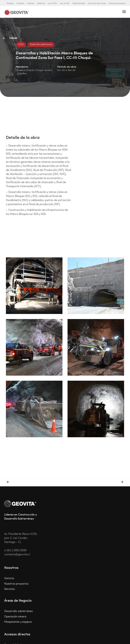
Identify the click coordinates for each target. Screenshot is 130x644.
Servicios (10, 589)
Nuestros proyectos (16, 584)
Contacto (20, 3)
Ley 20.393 (65, 3)
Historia (9, 578)
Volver (10, 38)
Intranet (31, 3)
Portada (10, 3)
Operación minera (15, 617)
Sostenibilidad (79, 3)
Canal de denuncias (97, 3)
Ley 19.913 (52, 3)
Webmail (41, 3)
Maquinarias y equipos (18, 622)
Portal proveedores (117, 3)
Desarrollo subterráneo (19, 611)
